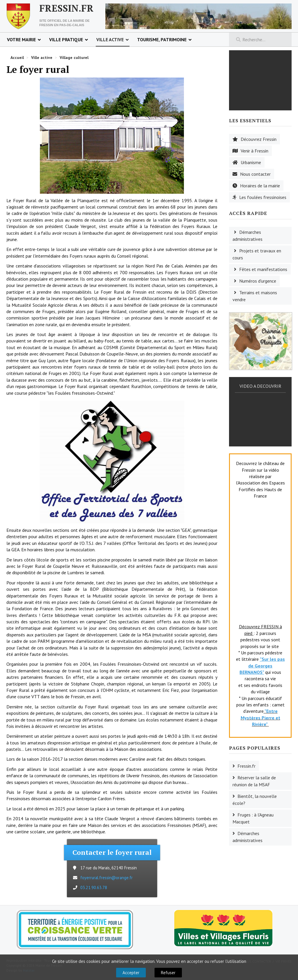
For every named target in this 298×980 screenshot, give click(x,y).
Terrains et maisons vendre (255, 296)
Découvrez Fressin (259, 139)
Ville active (110, 40)
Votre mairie (21, 40)
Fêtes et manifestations (263, 269)
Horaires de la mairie (260, 186)
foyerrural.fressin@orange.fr (107, 878)
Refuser (168, 973)
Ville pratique (66, 40)
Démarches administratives (248, 236)
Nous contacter (255, 174)
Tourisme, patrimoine (162, 40)
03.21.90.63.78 (94, 887)
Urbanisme (251, 162)
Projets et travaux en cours (257, 254)
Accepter (131, 973)
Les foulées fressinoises (263, 197)
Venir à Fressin (254, 151)
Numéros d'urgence (258, 281)
